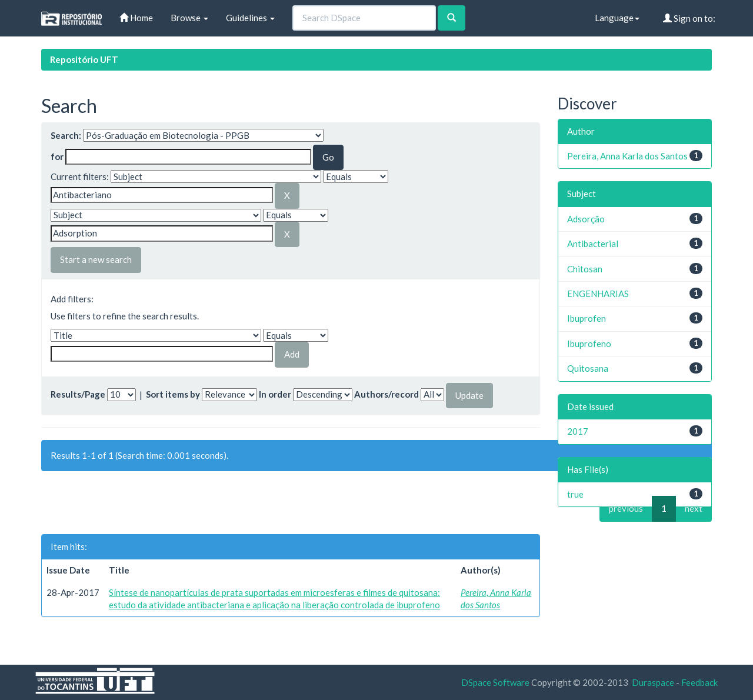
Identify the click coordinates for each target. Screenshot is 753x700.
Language (617, 18)
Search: (66, 135)
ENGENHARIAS (598, 294)
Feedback (699, 682)
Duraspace (653, 682)
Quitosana (588, 368)
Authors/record (387, 394)
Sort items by (173, 394)
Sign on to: (689, 18)
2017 (578, 431)
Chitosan (585, 269)
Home (136, 18)
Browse (189, 18)
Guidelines (250, 18)
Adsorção (586, 219)
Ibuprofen (587, 318)
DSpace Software (495, 682)
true (575, 494)
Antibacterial (593, 244)
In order (275, 394)
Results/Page (78, 394)
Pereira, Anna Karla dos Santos (627, 156)
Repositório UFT (84, 59)
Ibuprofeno (589, 344)
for (57, 156)
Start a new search (96, 259)
